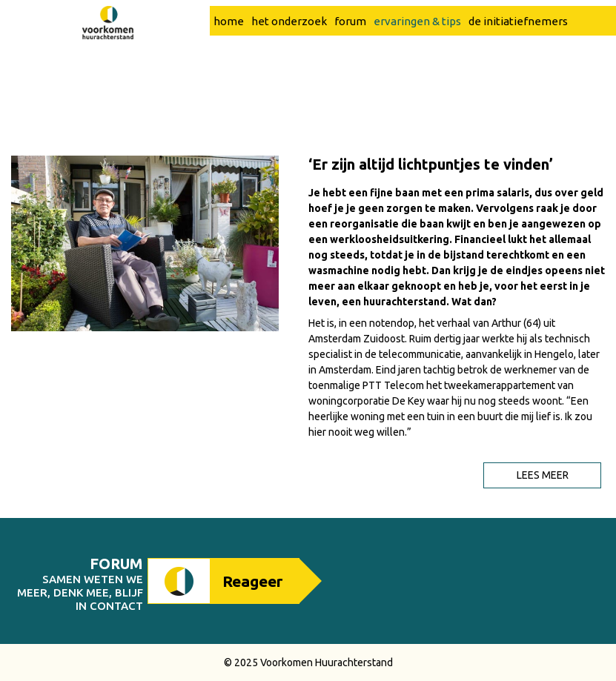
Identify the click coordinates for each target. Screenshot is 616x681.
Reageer (252, 581)
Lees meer (543, 475)
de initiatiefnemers (518, 52)
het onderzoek (289, 52)
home (229, 52)
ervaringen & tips (417, 52)
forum (350, 52)
